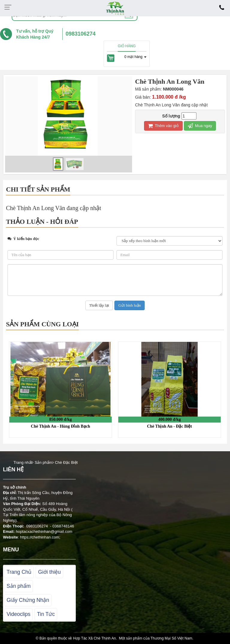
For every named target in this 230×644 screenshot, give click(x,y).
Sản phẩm (19, 586)
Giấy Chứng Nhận (28, 600)
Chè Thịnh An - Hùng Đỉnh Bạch (60, 426)
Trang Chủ (19, 572)
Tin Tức (46, 614)
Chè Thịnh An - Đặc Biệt (170, 426)
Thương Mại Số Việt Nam (171, 638)
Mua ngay (200, 126)
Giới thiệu (49, 572)
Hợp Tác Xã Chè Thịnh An (94, 638)
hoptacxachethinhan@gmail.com (44, 531)
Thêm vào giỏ (163, 126)
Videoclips (18, 614)
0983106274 (81, 34)
